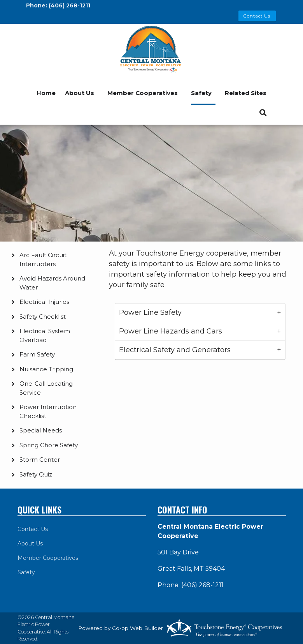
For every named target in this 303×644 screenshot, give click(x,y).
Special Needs (41, 430)
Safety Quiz (36, 474)
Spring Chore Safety (49, 445)
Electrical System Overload (45, 335)
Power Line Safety (150, 312)
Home (46, 93)
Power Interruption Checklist (48, 411)
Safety (201, 93)
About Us (80, 93)
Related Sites (246, 93)
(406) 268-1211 (69, 5)
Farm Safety (37, 354)
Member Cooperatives (143, 93)
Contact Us (33, 529)
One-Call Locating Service (46, 388)
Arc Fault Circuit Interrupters (43, 259)
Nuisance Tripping (46, 369)
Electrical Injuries (44, 302)
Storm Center (40, 460)
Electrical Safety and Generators (175, 350)
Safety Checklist (43, 317)
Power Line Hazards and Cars (171, 331)
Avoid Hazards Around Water (52, 283)
